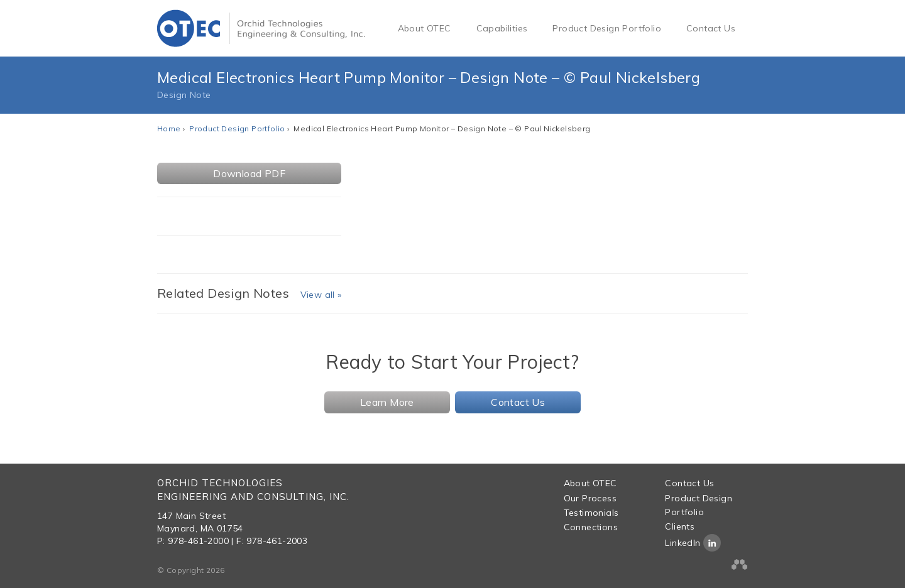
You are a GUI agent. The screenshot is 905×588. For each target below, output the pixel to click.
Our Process (590, 498)
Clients (680, 526)
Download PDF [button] (249, 173)
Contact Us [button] (518, 402)
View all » (321, 295)
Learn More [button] (387, 402)
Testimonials (591, 513)
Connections (591, 527)
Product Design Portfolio (607, 28)
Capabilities (502, 28)
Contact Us (711, 28)
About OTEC (425, 28)
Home (169, 128)
